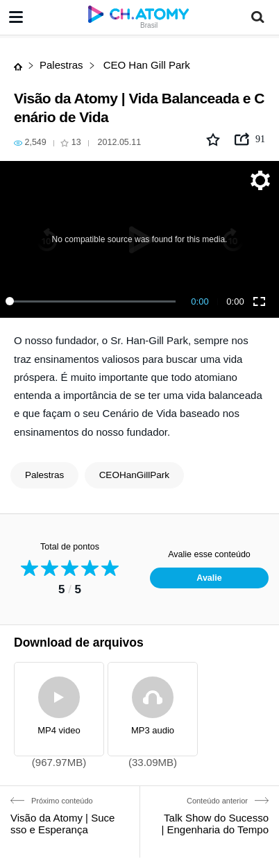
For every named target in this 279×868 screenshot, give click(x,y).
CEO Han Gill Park (145, 65)
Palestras (61, 65)
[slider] (93, 301)
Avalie (209, 578)
